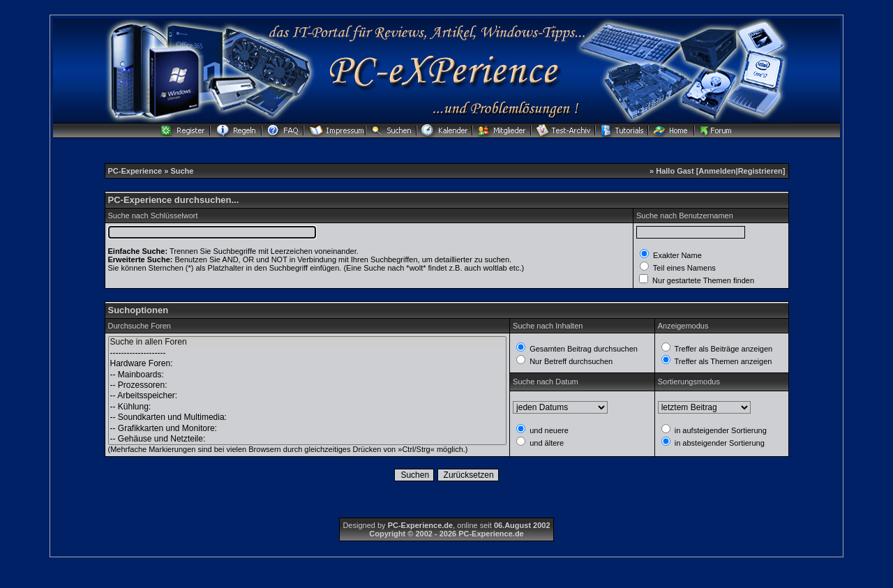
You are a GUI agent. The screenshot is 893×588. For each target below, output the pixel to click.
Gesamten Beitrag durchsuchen (583, 349)
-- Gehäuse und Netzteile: (308, 439)
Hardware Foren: (308, 364)
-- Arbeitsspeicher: (308, 396)
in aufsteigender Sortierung (720, 430)
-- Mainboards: (308, 375)
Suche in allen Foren (308, 342)
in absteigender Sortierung (719, 443)
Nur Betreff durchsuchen (570, 361)
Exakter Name (676, 255)
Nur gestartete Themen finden (702, 280)
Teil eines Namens (683, 268)
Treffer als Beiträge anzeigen (723, 349)
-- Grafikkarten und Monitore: (308, 429)
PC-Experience (136, 171)
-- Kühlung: (308, 407)
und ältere (546, 443)
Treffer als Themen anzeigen (722, 361)
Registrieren (760, 171)
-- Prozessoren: (308, 385)
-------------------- (308, 353)
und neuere (548, 430)
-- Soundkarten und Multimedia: (308, 417)
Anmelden (717, 171)
